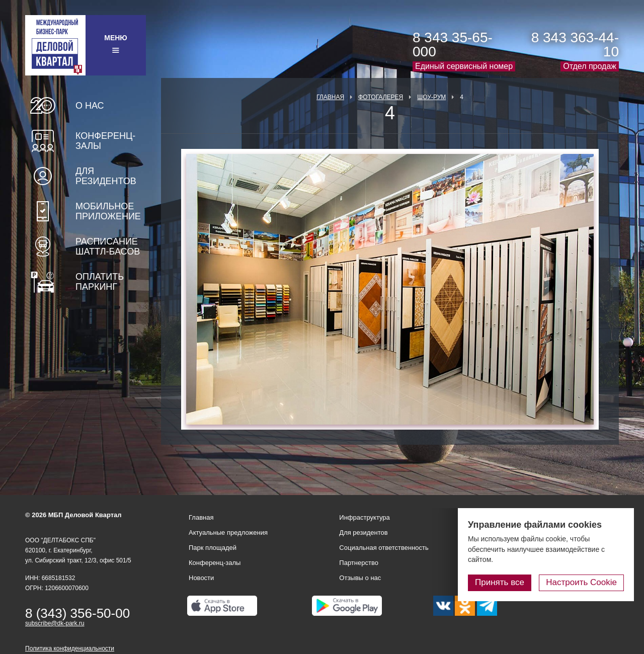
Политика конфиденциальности (70, 648)
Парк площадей (213, 548)
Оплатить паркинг (100, 282)
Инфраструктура (364, 517)
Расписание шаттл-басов (108, 247)
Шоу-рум (431, 97)
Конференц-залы (105, 141)
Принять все (500, 582)
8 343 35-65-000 (453, 45)
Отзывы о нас (360, 578)
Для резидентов (106, 176)
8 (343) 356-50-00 (77, 613)
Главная (330, 97)
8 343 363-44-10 (575, 45)
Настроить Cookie (581, 582)
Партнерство (359, 563)
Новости (201, 578)
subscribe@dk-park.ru (55, 623)
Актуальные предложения (228, 533)
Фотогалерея (381, 97)
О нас (90, 106)
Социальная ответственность (384, 548)
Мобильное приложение (108, 211)
